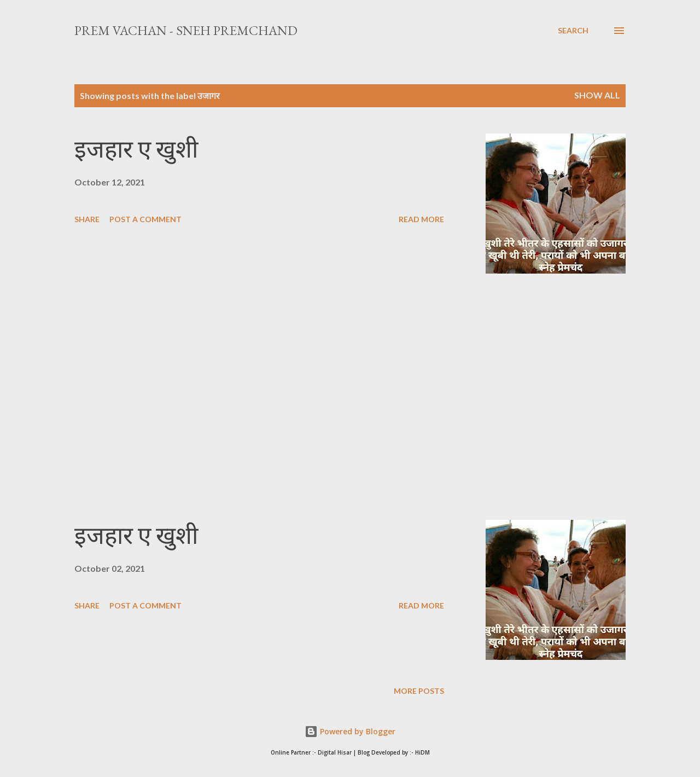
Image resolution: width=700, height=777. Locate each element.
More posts (419, 691)
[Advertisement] (259, 397)
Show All (597, 95)
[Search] (573, 31)
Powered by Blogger (350, 731)
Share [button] (87, 219)
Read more (421, 219)
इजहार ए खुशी (136, 149)
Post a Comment (145, 219)
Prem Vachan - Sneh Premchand (186, 30)
